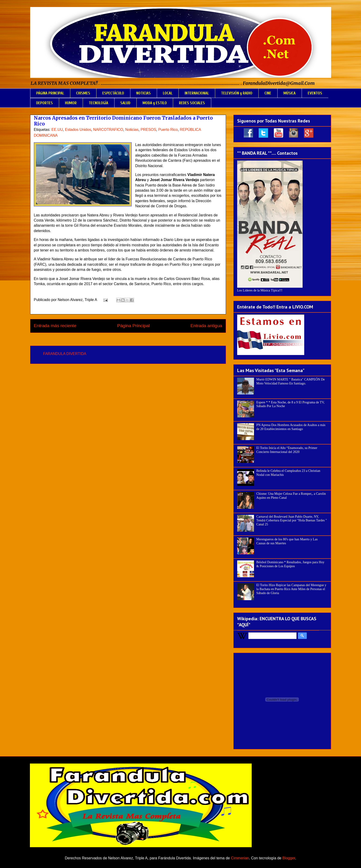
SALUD (125, 103)
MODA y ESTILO (155, 103)
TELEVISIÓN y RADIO (237, 93)
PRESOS (148, 130)
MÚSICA (290, 93)
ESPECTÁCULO (113, 93)
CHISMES (83, 93)
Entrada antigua (206, 326)
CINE (268, 93)
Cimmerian (240, 858)
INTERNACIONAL (197, 93)
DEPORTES (45, 103)
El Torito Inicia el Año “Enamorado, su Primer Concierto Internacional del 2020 (287, 450)
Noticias (132, 130)
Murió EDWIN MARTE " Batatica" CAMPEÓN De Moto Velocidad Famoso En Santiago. (291, 381)
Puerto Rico (168, 130)
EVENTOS (315, 93)
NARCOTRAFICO (108, 130)
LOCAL (168, 93)
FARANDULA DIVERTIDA (65, 354)
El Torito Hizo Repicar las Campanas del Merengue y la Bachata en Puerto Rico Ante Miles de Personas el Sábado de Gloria (291, 589)
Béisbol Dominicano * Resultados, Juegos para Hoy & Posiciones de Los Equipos (290, 564)
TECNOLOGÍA (98, 103)
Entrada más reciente (55, 326)
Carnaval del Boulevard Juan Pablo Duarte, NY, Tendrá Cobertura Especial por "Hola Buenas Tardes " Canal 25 (292, 521)
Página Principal (134, 326)
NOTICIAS (143, 93)
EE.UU (57, 130)
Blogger (289, 858)
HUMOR (71, 103)
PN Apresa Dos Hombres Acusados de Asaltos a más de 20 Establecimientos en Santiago (291, 427)
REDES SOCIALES (192, 103)
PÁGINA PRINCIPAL (50, 93)
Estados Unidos (78, 130)
